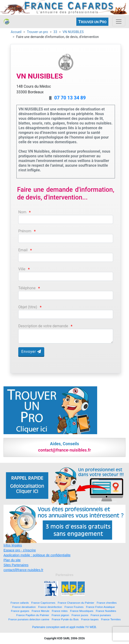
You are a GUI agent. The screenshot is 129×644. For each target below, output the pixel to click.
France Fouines (74, 607)
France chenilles (107, 603)
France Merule (40, 611)
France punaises (101, 615)
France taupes (90, 619)
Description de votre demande (43, 326)
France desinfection (50, 607)
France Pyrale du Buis (65, 619)
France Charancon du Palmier (76, 603)
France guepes (20, 611)
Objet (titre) (28, 307)
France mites (60, 611)
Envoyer (31, 352)
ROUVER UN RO (92, 22)
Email (23, 250)
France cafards (20, 603)
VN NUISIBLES (73, 32)
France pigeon (60, 615)
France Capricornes (43, 603)
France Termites (111, 619)
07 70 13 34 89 (70, 98)
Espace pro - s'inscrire (20, 550)
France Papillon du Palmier (33, 615)
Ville (22, 269)
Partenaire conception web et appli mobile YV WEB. (65, 627)
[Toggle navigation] (119, 22)
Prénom (25, 231)
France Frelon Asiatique (100, 607)
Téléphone (27, 288)
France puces (80, 615)
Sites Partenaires (16, 565)
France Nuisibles (106, 611)
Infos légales (13, 545)
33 (55, 32)
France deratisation (24, 607)
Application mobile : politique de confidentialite (37, 555)
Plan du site (12, 560)
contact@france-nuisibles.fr (23, 570)
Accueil (16, 32)
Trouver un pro (37, 32)
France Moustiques (82, 611)
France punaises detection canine (29, 619)
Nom (22, 212)
